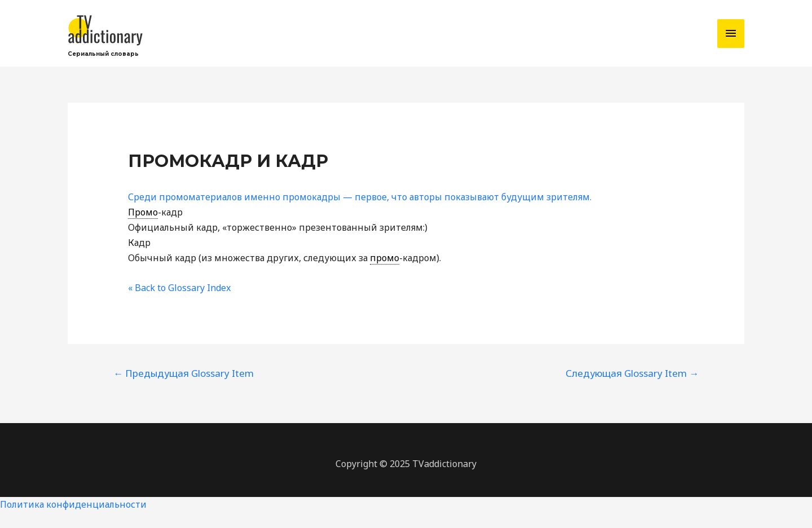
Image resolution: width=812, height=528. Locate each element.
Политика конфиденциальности (73, 504)
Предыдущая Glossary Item (184, 373)
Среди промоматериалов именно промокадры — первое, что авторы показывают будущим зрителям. (360, 197)
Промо (143, 212)
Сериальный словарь (103, 54)
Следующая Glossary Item (632, 373)
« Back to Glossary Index (179, 288)
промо (385, 258)
